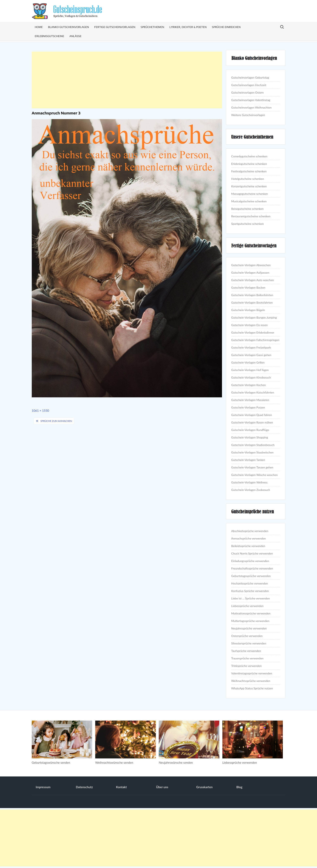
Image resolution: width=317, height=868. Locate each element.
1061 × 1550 (40, 411)
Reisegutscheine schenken (247, 209)
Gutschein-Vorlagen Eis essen (249, 325)
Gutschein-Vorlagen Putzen (248, 407)
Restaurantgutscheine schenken (251, 216)
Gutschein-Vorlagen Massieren (250, 400)
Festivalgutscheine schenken (249, 171)
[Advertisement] (127, 80)
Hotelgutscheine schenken (248, 179)
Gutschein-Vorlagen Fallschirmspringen (255, 340)
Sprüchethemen (152, 27)
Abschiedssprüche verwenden (250, 531)
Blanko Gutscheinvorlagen (68, 27)
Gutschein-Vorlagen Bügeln (248, 310)
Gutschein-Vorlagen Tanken (248, 460)
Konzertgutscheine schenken (249, 186)
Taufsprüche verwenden (246, 651)
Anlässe (75, 36)
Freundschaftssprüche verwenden (252, 568)
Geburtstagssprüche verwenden (251, 576)
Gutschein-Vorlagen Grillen (248, 362)
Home (39, 27)
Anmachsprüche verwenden (249, 538)
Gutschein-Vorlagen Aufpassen (250, 272)
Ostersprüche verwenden (247, 636)
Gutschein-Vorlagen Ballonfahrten (252, 295)
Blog (239, 787)
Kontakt (122, 787)
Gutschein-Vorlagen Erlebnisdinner (253, 332)
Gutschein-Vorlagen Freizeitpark (251, 347)
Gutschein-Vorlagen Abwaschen (251, 265)
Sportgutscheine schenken (248, 224)
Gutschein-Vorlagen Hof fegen (250, 370)
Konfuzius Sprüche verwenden (250, 591)
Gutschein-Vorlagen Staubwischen (252, 452)
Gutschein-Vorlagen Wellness (249, 482)
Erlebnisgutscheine (50, 36)
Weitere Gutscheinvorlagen (248, 115)
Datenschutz (84, 787)
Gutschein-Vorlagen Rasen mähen (252, 422)
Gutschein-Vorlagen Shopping (250, 437)
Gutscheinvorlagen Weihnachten (251, 107)
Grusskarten (204, 787)
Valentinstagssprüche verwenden (252, 673)
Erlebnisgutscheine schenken (249, 164)
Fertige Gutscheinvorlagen (115, 27)
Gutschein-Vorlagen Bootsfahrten (252, 302)
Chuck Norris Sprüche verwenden (252, 553)
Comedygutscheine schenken (249, 156)
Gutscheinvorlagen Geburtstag (250, 77)
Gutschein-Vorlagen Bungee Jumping (254, 317)
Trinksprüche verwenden (247, 666)
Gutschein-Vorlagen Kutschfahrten (253, 392)
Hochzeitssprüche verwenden (250, 583)
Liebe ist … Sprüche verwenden (251, 598)
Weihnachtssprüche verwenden (251, 681)
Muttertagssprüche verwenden (250, 621)
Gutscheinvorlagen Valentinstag (251, 100)
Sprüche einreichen (226, 27)
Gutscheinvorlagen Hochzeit (249, 85)
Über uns (162, 787)
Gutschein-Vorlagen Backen (248, 287)
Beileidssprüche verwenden (248, 546)
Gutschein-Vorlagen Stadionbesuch (253, 445)
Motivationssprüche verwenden (251, 613)
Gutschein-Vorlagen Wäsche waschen (255, 475)
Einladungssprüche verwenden (250, 561)
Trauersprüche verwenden (247, 658)
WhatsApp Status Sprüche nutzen (252, 688)
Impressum (43, 787)
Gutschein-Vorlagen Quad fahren (252, 415)
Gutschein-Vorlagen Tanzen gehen (252, 467)
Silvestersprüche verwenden (249, 643)
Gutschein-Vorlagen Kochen (249, 385)
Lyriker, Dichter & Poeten (188, 27)
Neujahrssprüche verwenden (249, 628)
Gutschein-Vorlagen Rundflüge (250, 430)
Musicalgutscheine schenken (249, 201)
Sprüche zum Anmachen (56, 421)
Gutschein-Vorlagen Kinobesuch (251, 377)
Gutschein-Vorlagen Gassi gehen (251, 355)
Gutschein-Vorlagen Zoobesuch (251, 490)
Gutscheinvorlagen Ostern (248, 92)
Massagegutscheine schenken (250, 194)
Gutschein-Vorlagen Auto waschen (253, 280)
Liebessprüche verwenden (247, 606)
